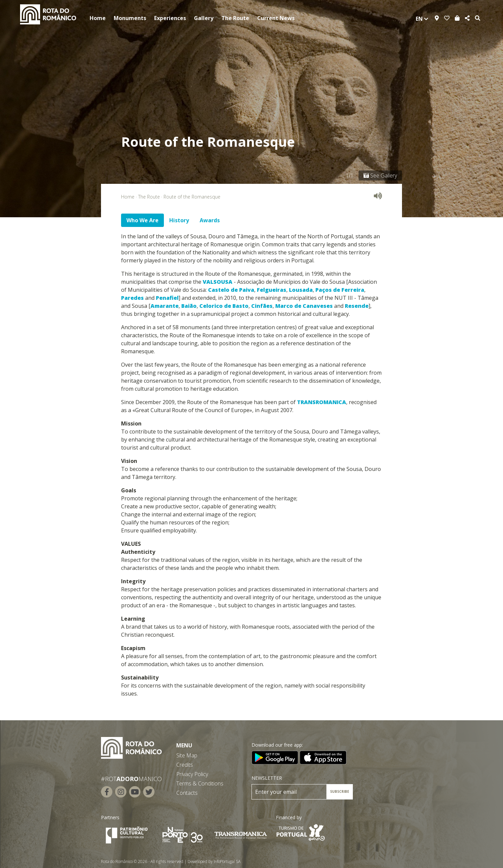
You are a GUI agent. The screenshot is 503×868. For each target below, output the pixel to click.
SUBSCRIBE (340, 791)
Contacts (187, 793)
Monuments (130, 18)
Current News (276, 18)
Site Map (187, 755)
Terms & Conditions (200, 783)
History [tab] (179, 220)
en (422, 19)
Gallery (204, 18)
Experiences (170, 18)
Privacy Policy (192, 774)
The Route (235, 18)
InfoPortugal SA (227, 861)
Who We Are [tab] (142, 220)
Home (98, 18)
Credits (185, 765)
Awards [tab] (210, 220)
